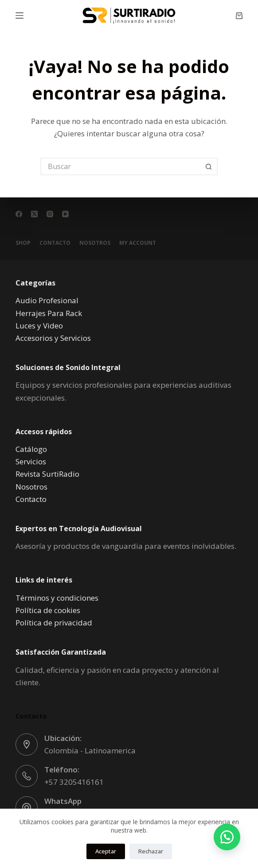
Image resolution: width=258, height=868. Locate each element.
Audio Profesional (47, 300)
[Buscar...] (120, 166)
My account (138, 243)
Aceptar (106, 851)
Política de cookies (48, 610)
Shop (23, 243)
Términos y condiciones (57, 598)
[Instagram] (50, 214)
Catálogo (31, 449)
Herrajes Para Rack (49, 313)
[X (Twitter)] (34, 214)
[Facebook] (19, 214)
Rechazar (151, 851)
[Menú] (20, 15)
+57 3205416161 (74, 782)
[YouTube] (65, 214)
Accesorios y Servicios (53, 338)
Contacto (55, 243)
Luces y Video (39, 326)
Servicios (31, 461)
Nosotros (95, 243)
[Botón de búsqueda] (209, 166)
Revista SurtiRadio (47, 474)
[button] (227, 837)
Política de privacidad (54, 623)
